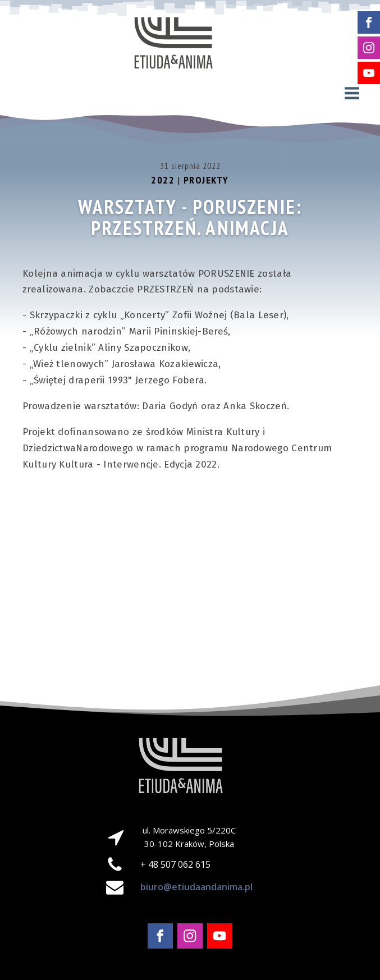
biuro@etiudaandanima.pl (196, 887)
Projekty (206, 180)
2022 (163, 180)
